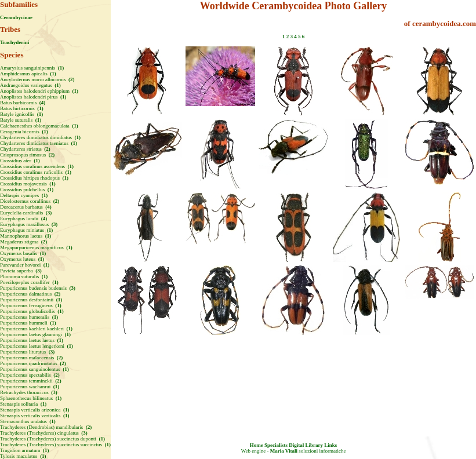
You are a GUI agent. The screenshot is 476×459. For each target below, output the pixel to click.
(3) (48, 213)
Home (257, 445)
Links (330, 445)
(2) (71, 79)
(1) (61, 68)
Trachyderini (14, 42)
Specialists (276, 445)
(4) (42, 103)
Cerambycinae (16, 17)
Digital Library (306, 445)
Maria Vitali (284, 451)
